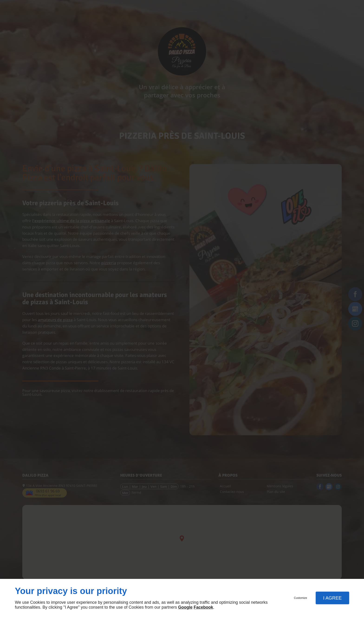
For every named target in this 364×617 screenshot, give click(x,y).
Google (185, 607)
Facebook (203, 607)
